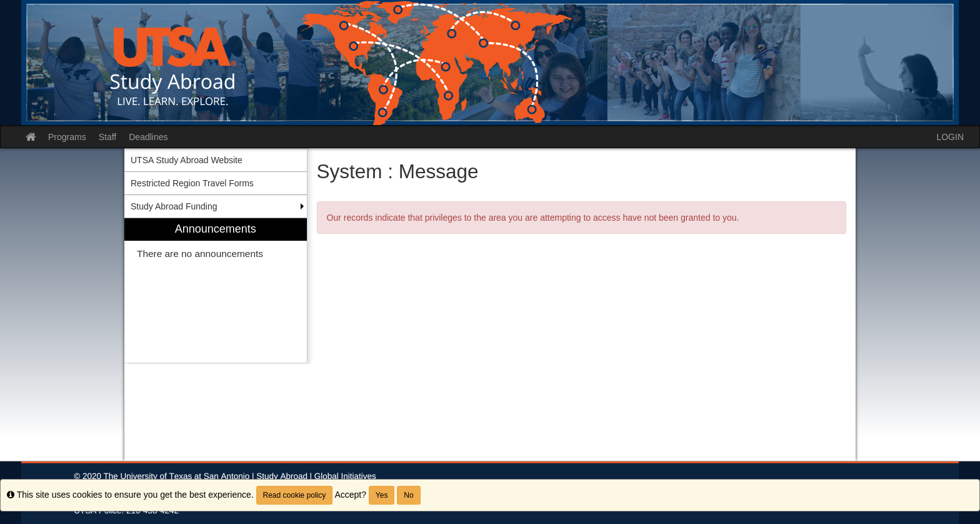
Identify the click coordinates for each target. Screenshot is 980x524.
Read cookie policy (295, 495)
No (408, 495)
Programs (67, 137)
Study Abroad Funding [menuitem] (174, 206)
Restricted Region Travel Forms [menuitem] (192, 183)
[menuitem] (216, 290)
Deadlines (148, 137)
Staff (108, 137)
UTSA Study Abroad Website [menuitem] (187, 160)
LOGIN (950, 137)
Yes (382, 495)
